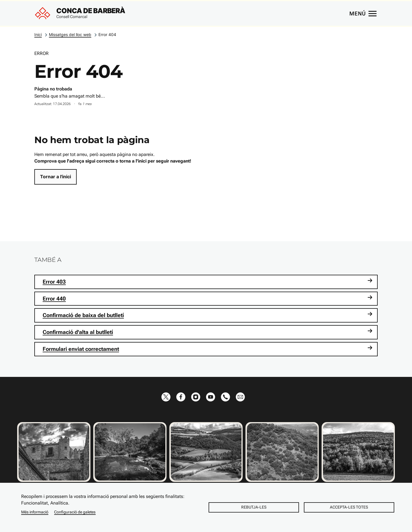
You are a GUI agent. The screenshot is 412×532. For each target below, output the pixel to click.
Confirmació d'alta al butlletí (208, 332)
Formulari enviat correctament (208, 349)
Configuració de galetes (75, 512)
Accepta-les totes (349, 507)
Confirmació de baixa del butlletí (208, 315)
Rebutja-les (254, 507)
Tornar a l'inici (56, 177)
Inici (38, 34)
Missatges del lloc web (70, 34)
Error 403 (208, 281)
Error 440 (208, 298)
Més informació (35, 512)
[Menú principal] (363, 13)
